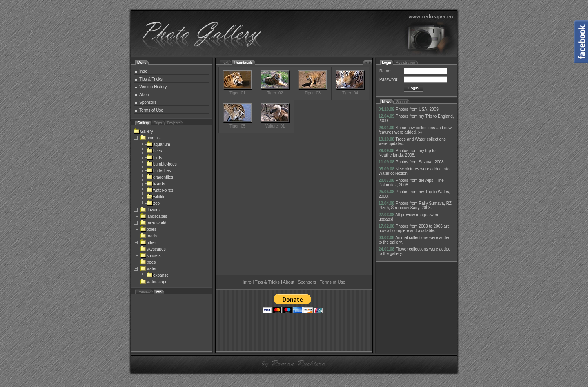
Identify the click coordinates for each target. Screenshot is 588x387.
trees (148, 262)
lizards (156, 184)
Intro (143, 71)
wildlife (156, 197)
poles (148, 229)
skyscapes (153, 249)
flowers (150, 210)
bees (154, 151)
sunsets (150, 256)
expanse (158, 275)
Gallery (143, 131)
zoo (153, 203)
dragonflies (160, 177)
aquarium (158, 144)
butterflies (159, 171)
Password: (389, 79)
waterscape (154, 282)
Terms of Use (151, 110)
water (148, 269)
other (148, 243)
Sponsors (148, 102)
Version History (153, 87)
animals (150, 138)
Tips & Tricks (151, 79)
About (145, 95)
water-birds (160, 190)
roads (148, 236)
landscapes (154, 216)
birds (154, 158)
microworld (153, 223)
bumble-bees (162, 164)
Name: (385, 71)
